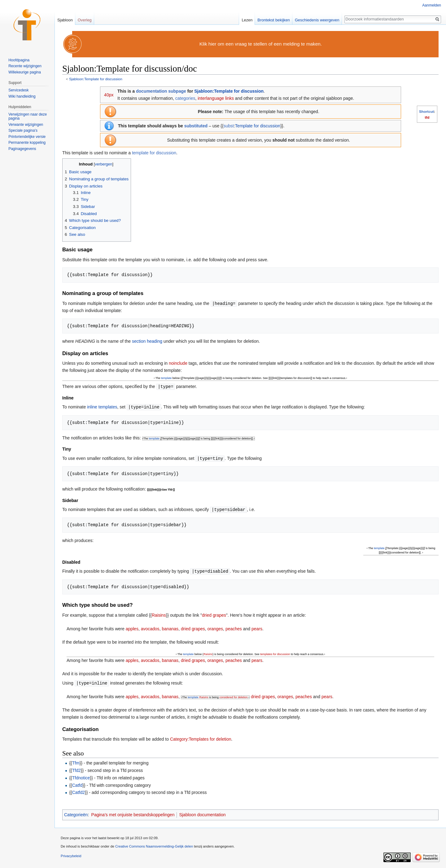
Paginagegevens (22, 149)
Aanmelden (432, 5)
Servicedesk (18, 90)
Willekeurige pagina (25, 72)
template (166, 378)
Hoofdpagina (19, 60)
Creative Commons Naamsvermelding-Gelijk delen (154, 844)
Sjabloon (65, 20)
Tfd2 (77, 768)
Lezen (247, 20)
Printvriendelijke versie (27, 137)
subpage (177, 91)
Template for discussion (258, 126)
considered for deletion (234, 695)
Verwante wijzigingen (26, 125)
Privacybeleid (71, 854)
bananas (170, 627)
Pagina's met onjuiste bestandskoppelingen (133, 813)
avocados (150, 627)
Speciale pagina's (23, 130)
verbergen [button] (103, 164)
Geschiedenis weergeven (317, 20)
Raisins (159, 613)
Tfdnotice (81, 776)
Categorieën (76, 813)
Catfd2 (79, 790)
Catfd (77, 783)
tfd (427, 117)
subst (228, 126)
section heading (147, 341)
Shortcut (426, 111)
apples (132, 627)
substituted (196, 126)
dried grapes (214, 613)
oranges (215, 627)
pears (257, 627)
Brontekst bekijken (274, 20)
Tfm (76, 761)
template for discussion (154, 153)
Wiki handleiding (22, 96)
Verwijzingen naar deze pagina (28, 117)
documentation (151, 91)
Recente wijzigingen (25, 66)
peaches (234, 627)
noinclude (178, 363)
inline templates (102, 406)
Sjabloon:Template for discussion (96, 79)
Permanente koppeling (27, 143)
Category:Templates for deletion (201, 737)
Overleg (85, 20)
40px (109, 95)
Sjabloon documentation (202, 813)
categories (185, 98)
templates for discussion (275, 652)
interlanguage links (216, 98)
